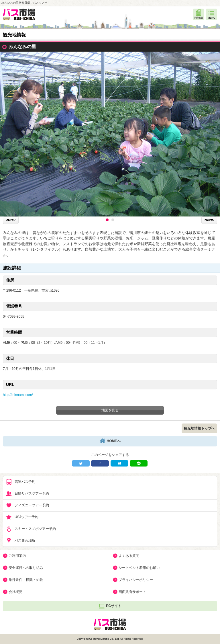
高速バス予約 (21, 482)
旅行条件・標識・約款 (26, 580)
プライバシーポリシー (136, 580)
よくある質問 (129, 556)
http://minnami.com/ (18, 395)
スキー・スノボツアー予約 (31, 529)
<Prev (11, 220)
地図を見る (110, 410)
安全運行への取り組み (26, 568)
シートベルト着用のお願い (139, 568)
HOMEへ (110, 441)
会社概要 (15, 592)
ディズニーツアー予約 (27, 506)
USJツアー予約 (22, 517)
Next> (209, 220)
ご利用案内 (17, 556)
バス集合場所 (21, 541)
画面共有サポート (132, 592)
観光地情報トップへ (199, 428)
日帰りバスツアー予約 (27, 494)
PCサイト (110, 606)
